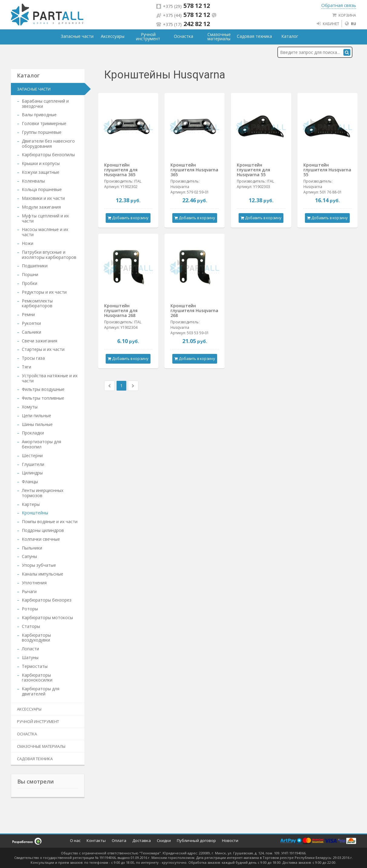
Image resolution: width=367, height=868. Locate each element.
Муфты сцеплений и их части (45, 218)
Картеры (31, 504)
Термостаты (35, 666)
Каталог (290, 36)
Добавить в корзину (128, 218)
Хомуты (30, 407)
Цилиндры (32, 473)
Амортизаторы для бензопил (41, 444)
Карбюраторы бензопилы (48, 155)
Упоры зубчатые (39, 565)
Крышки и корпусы (41, 163)
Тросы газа (33, 358)
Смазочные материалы (41, 746)
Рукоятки (31, 323)
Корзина (344, 15)
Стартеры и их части (43, 349)
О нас (75, 840)
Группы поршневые (42, 132)
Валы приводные (39, 115)
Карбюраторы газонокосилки (37, 678)
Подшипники (35, 266)
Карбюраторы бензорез (47, 600)
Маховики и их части (43, 198)
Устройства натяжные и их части (50, 378)
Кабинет (328, 24)
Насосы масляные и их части (45, 232)
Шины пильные (37, 424)
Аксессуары (29, 709)
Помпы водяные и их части (50, 521)
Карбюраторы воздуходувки (36, 638)
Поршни (30, 274)
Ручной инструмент (38, 721)
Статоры (31, 626)
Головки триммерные (44, 123)
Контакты (96, 840)
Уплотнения (34, 583)
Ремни (28, 314)
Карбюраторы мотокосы (47, 617)
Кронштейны (35, 513)
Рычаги (29, 591)
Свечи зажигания (40, 341)
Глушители (33, 464)
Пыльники (32, 548)
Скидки (164, 840)
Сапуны (29, 556)
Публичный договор (196, 840)
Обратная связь (339, 5)
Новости (230, 840)
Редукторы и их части (44, 292)
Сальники (31, 332)
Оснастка (27, 734)
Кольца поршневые (42, 189)
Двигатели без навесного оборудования (48, 144)
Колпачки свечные (41, 539)
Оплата (119, 840)
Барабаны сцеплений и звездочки (45, 104)
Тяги (26, 367)
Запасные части (34, 89)
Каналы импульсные (43, 574)
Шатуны (30, 657)
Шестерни (32, 455)
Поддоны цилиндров (43, 530)
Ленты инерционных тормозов (43, 493)
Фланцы (30, 482)
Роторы (30, 609)
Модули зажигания (41, 207)
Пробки (30, 283)
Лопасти (30, 649)
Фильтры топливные (43, 398)
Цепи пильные (36, 416)
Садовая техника (35, 759)
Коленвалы (33, 181)
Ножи (28, 243)
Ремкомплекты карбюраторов (37, 303)
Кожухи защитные (41, 172)
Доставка (142, 840)
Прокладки (33, 433)
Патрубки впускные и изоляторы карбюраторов (49, 255)
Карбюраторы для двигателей (41, 691)
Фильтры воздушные (43, 389)
